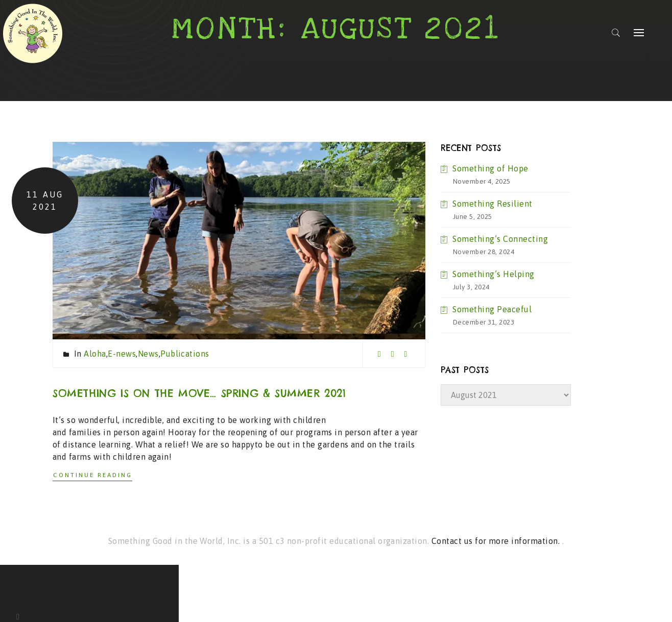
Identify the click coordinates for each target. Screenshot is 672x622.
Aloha (95, 354)
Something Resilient (492, 204)
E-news (122, 354)
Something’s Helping (493, 274)
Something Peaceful (492, 309)
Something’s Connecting (500, 239)
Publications (185, 354)
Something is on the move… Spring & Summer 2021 (199, 393)
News (148, 354)
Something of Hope (490, 168)
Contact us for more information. (497, 541)
